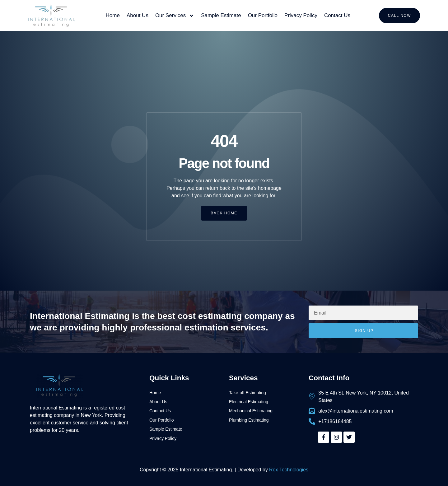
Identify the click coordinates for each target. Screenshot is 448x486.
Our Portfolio (263, 15)
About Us (138, 15)
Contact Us (337, 15)
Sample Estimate (221, 15)
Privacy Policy (301, 15)
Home (113, 15)
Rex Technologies (289, 470)
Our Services (175, 16)
